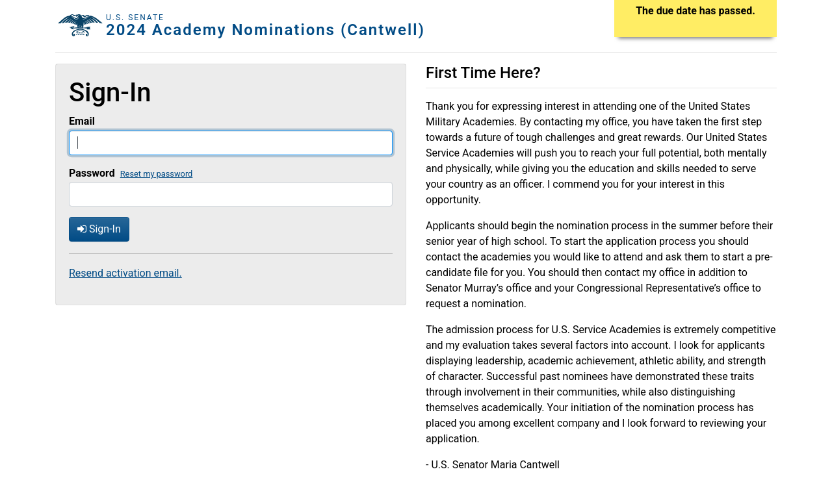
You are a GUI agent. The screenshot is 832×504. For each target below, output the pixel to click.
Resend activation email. (125, 273)
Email (82, 121)
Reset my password (157, 174)
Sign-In (99, 229)
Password (92, 173)
